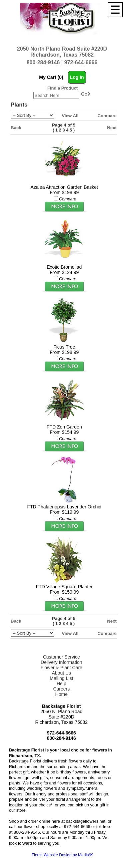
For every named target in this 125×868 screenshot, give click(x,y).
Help (61, 684)
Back (16, 128)
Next (112, 128)
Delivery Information (61, 662)
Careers (61, 689)
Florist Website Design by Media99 (62, 855)
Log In (77, 77)
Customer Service (61, 657)
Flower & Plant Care (61, 668)
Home (61, 694)
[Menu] (115, 10)
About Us (61, 673)
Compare (107, 116)
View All (70, 116)
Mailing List (61, 678)
